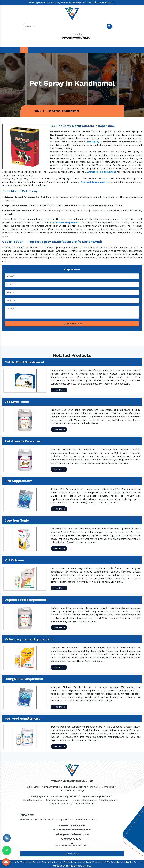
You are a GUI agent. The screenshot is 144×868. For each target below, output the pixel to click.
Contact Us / (109, 787)
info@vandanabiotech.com (72, 834)
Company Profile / (52, 787)
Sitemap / (95, 787)
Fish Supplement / (109, 800)
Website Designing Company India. (72, 866)
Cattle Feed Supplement (65, 223)
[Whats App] (7, 851)
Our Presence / (68, 790)
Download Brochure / (76, 787)
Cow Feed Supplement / (59, 800)
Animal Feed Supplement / (65, 796)
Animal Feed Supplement (102, 172)
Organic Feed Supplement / (97, 796)
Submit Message (72, 324)
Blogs (81, 790)
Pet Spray (93, 142)
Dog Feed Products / (61, 804)
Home (37, 111)
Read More (59, 390)
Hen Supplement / (33, 800)
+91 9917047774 (105, 3)
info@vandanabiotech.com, (45, 3)
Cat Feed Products (84, 804)
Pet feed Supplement (93, 182)
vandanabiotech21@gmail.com (76, 3)
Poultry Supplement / (86, 800)
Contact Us (72, 854)
